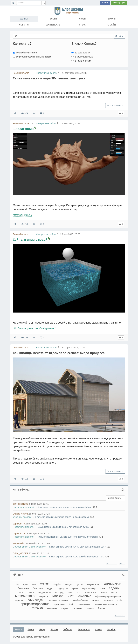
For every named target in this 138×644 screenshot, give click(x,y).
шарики (65, 608)
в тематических (81, 61)
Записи (24, 19)
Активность (53, 25)
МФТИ (71, 596)
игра (21, 592)
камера (31, 592)
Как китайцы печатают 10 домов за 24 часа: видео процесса (59, 353)
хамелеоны (52, 608)
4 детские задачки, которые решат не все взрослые (62, 517)
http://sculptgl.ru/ (22, 215)
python (79, 584)
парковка (109, 600)
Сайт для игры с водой (30, 240)
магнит (115, 592)
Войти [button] (105, 3)
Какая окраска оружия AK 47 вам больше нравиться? (77, 547)
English (57, 584)
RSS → (122, 564)
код (78, 592)
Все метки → (120, 616)
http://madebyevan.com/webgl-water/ (34, 328)
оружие (96, 600)
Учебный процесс (22, 517)
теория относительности (106, 604)
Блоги (53, 19)
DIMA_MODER (21, 553)
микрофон (44, 596)
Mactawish (18, 543)
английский (113, 584)
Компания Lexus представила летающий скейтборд (65, 507)
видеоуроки (63, 589)
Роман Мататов (21, 73)
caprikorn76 (19, 524)
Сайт (71, 604)
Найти (119, 36)
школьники (77, 608)
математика (25, 596)
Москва (58, 596)
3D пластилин (23, 129)
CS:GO (45, 584)
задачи (114, 588)
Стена (82, 25)
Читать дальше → (115, 106)
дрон (102, 588)
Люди (82, 19)
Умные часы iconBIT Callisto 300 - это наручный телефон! (68, 537)
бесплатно (23, 588)
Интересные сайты (46, 123)
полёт (119, 600)
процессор (59, 604)
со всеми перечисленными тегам (32, 57)
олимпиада (35, 600)
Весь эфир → (112, 564)
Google (68, 585)
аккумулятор (93, 584)
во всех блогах (81, 53)
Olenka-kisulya (20, 514)
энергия (90, 608)
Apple (26, 585)
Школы (112, 19)
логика (103, 592)
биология (38, 588)
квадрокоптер (45, 592)
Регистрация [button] (119, 3)
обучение (85, 596)
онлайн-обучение (80, 600)
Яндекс (102, 608)
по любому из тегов (25, 53)
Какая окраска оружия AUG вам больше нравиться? (77, 557)
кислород (59, 592)
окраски (19, 600)
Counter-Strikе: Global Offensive (29, 547)
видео (50, 588)
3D (18, 584)
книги (70, 592)
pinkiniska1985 (20, 504)
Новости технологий (47, 73)
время (75, 589)
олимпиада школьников (58, 600)
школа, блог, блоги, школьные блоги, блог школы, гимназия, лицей (69, 11)
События (24, 25)
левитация (90, 592)
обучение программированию (109, 596)
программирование (35, 604)
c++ (34, 585)
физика (37, 608)
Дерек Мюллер (89, 589)
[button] (115, 498)
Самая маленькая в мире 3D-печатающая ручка (49, 78)
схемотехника (84, 604)
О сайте (112, 25)
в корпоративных (82, 57)
